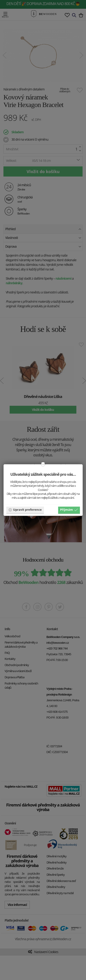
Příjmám (69, 510)
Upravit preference (25, 510)
